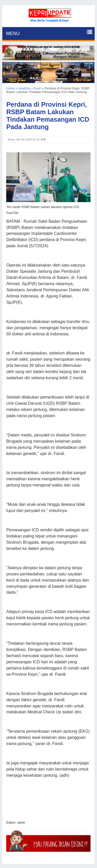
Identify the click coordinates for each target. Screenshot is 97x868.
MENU (13, 34)
